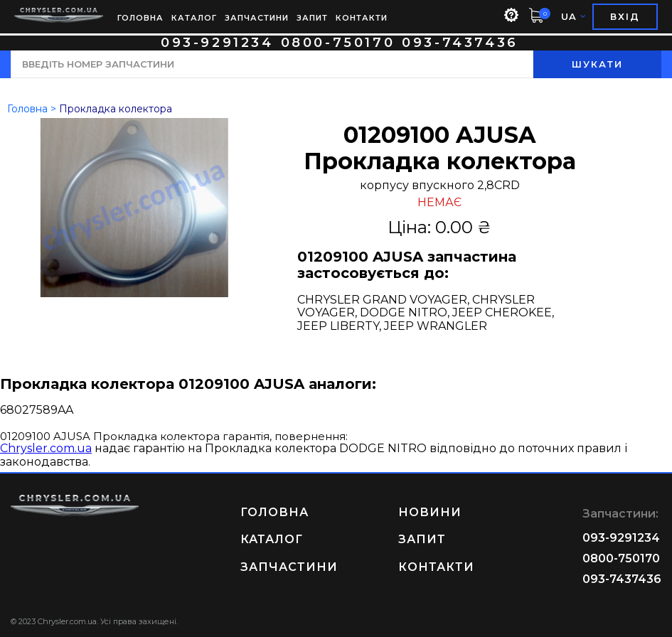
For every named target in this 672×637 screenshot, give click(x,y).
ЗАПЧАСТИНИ (257, 18)
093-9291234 (217, 43)
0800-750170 (338, 43)
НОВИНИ (430, 512)
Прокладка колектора (116, 109)
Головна (27, 109)
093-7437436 (460, 43)
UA (573, 17)
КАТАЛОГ (194, 18)
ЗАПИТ (312, 18)
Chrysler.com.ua (46, 448)
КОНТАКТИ (362, 18)
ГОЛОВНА (140, 18)
